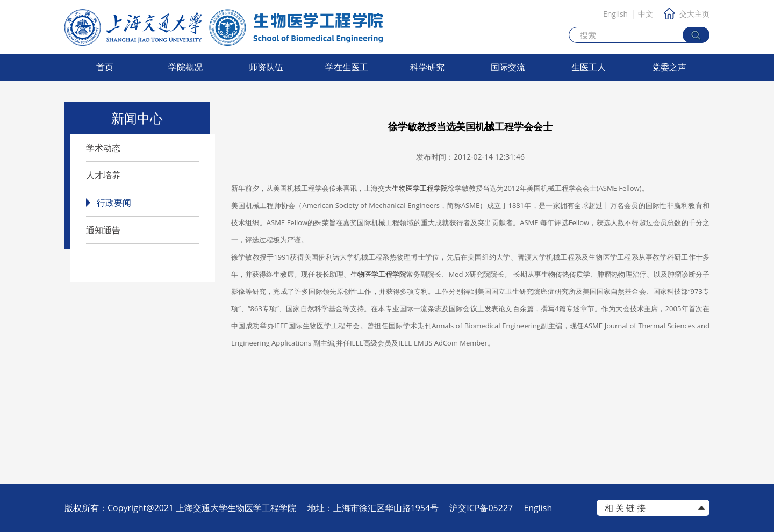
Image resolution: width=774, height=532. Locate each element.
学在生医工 (347, 67)
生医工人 (589, 67)
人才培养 (103, 175)
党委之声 (669, 67)
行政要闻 (114, 203)
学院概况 (185, 67)
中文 (646, 14)
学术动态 (103, 148)
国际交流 (508, 67)
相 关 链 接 (625, 508)
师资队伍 (266, 67)
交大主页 (687, 14)
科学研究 (427, 67)
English (615, 14)
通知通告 (103, 230)
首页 (105, 67)
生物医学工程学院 (420, 188)
